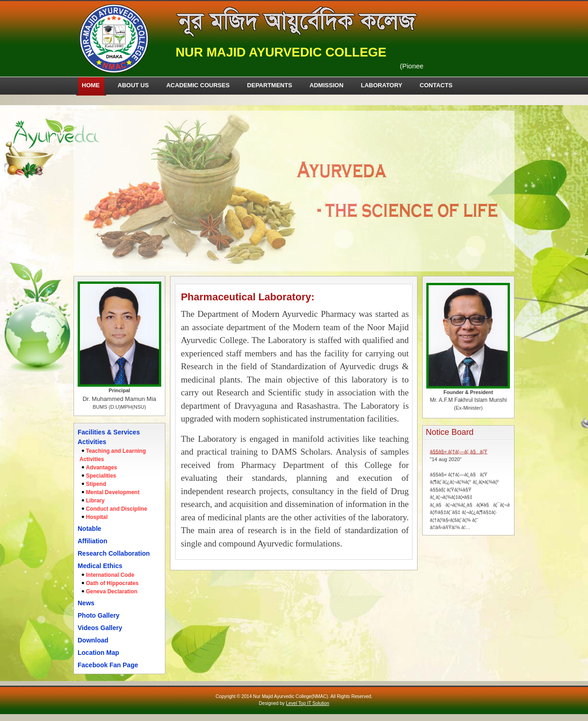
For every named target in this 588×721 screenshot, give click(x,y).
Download (93, 640)
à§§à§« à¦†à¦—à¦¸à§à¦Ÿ (459, 451)
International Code (110, 575)
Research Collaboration (114, 553)
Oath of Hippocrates (112, 583)
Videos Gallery (100, 628)
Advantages (102, 468)
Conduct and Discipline (116, 509)
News (86, 603)
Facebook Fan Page (108, 665)
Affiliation (93, 541)
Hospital (97, 517)
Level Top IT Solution (307, 703)
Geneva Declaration (112, 591)
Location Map (98, 653)
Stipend (96, 484)
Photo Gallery (99, 615)
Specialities (101, 476)
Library (95, 501)
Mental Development (113, 492)
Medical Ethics (100, 566)
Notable (89, 529)
